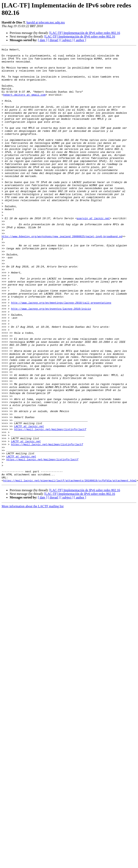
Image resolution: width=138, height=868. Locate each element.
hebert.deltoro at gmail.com (24, 104)
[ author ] (80, 40)
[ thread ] (54, 40)
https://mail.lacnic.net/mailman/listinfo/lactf (50, 506)
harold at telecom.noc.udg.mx (46, 22)
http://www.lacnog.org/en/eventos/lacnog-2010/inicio (51, 361)
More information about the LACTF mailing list (33, 593)
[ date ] (42, 40)
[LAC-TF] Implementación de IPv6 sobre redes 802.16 (85, 33)
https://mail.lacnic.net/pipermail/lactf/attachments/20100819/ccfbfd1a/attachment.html (70, 567)
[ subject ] (67, 40)
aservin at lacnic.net (93, 253)
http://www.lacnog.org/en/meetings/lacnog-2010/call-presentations (61, 354)
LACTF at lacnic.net (29, 502)
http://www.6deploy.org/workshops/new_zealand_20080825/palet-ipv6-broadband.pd (62, 274)
